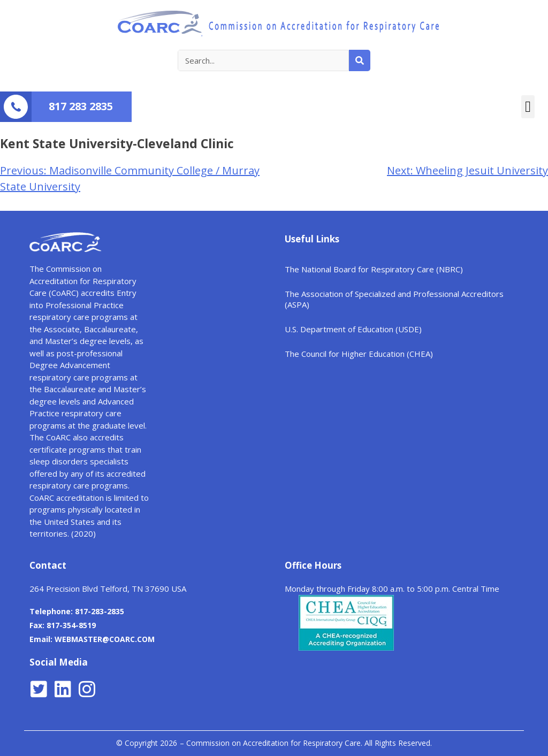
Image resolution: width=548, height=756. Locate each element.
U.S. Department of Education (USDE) (353, 329)
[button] (528, 107)
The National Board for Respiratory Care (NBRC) (374, 269)
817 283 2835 (81, 106)
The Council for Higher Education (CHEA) (359, 354)
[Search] (360, 60)
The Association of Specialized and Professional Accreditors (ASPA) (394, 299)
